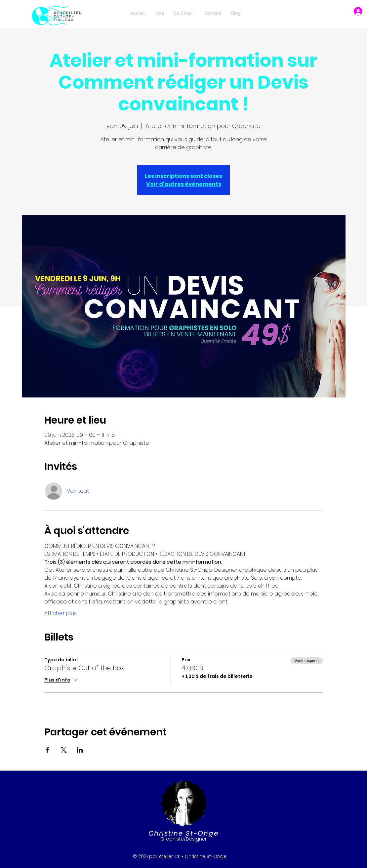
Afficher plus (61, 613)
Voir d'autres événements (184, 184)
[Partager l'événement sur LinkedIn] (80, 750)
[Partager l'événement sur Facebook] (47, 750)
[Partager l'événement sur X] (64, 750)
